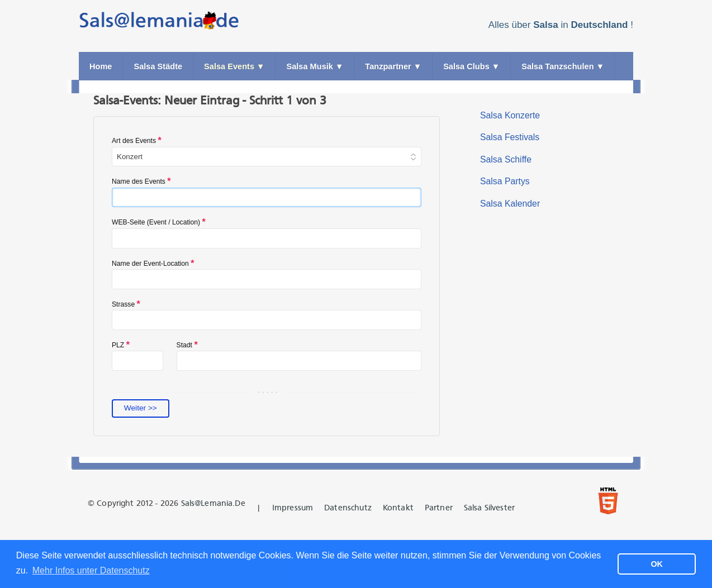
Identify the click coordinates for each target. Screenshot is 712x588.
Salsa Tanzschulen (563, 66)
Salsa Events (234, 66)
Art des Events (137, 140)
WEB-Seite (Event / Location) (159, 222)
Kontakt (398, 508)
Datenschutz (348, 508)
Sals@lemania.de (213, 503)
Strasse (126, 304)
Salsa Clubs (471, 66)
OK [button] (657, 564)
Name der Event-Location (153, 263)
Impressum (293, 508)
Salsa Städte (158, 66)
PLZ (121, 345)
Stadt (187, 345)
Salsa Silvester (489, 508)
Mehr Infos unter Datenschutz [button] (91, 570)
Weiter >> (141, 408)
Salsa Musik (315, 66)
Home (101, 66)
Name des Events (141, 181)
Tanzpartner (393, 66)
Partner (439, 508)
